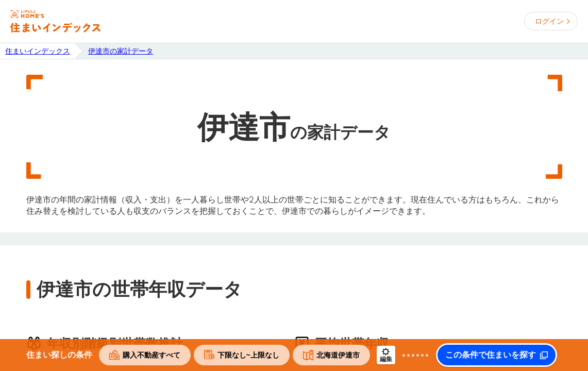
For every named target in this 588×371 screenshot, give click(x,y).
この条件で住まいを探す (491, 355)
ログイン (549, 21)
